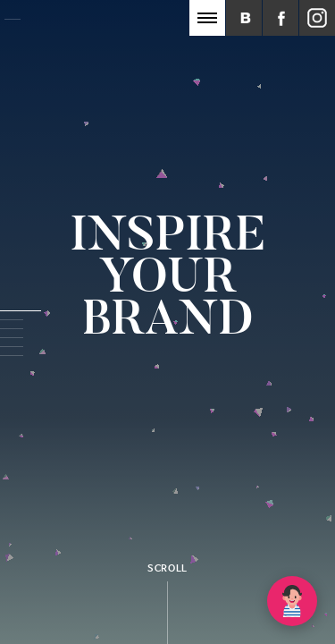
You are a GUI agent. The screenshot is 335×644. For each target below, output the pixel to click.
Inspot (71, 24)
